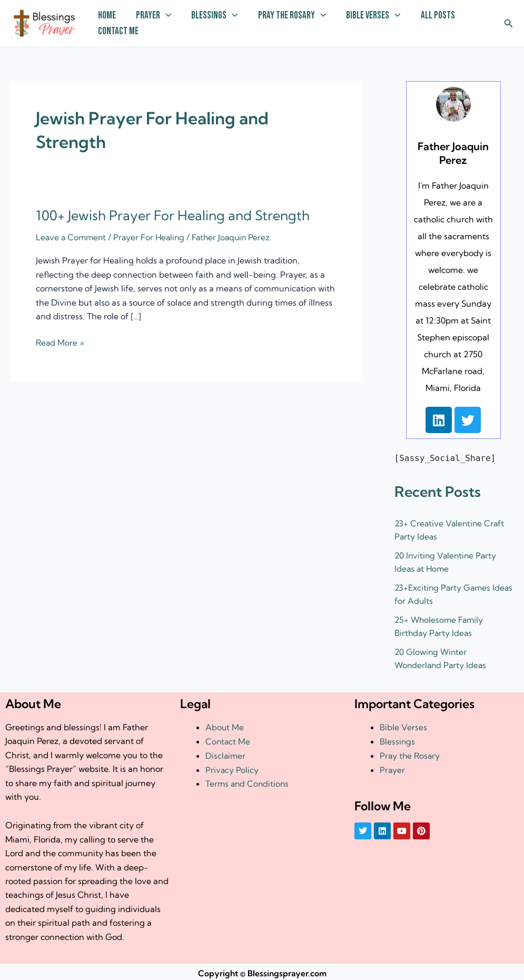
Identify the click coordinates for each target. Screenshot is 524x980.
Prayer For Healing (152, 237)
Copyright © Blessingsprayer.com (262, 971)
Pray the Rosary (292, 16)
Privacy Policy (232, 767)
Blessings (214, 16)
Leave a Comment (72, 237)
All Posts (438, 16)
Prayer (154, 16)
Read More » (61, 342)
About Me (225, 724)
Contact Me (118, 31)
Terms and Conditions (248, 780)
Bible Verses (373, 16)
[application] (166, 16)
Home (107, 16)
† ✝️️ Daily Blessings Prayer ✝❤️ (14, 38)
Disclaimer (226, 752)
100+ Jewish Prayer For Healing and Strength (175, 215)
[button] (509, 24)
